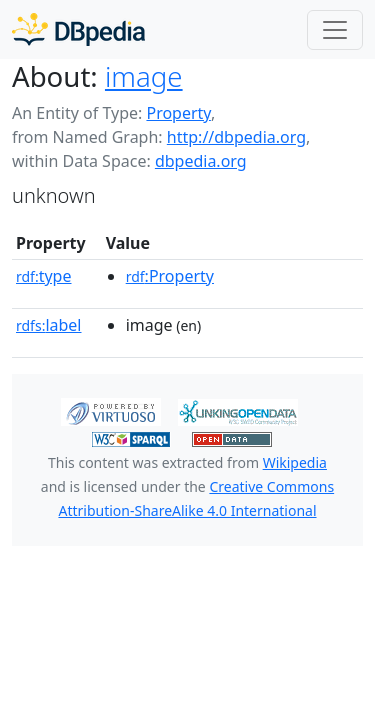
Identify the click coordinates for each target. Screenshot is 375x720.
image (144, 76)
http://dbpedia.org (236, 137)
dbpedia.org (201, 161)
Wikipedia (295, 462)
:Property (170, 276)
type (44, 276)
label (49, 325)
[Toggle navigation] (335, 30)
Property (178, 113)
